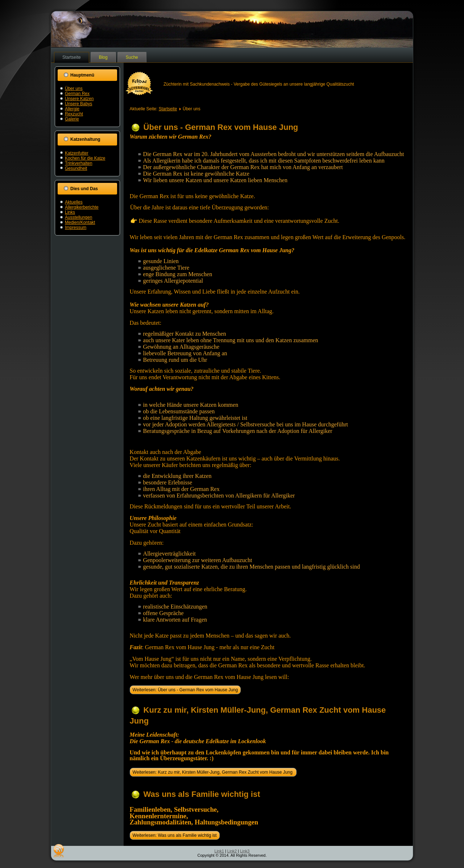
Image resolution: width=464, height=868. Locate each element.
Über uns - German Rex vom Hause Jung (221, 127)
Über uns (74, 89)
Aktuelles (74, 202)
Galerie (72, 119)
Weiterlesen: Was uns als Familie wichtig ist (175, 835)
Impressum (76, 228)
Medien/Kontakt (80, 222)
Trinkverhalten (79, 163)
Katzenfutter (77, 153)
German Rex (77, 94)
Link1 (219, 851)
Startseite (72, 57)
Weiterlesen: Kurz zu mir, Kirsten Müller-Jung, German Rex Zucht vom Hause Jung (213, 772)
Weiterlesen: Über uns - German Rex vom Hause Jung (185, 690)
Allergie (72, 109)
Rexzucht (74, 114)
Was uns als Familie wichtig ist (202, 794)
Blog (103, 57)
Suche (132, 57)
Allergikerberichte (82, 207)
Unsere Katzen (79, 99)
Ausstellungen (78, 217)
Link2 (232, 851)
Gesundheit (76, 168)
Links (70, 212)
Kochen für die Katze (85, 158)
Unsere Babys (78, 104)
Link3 (245, 851)
